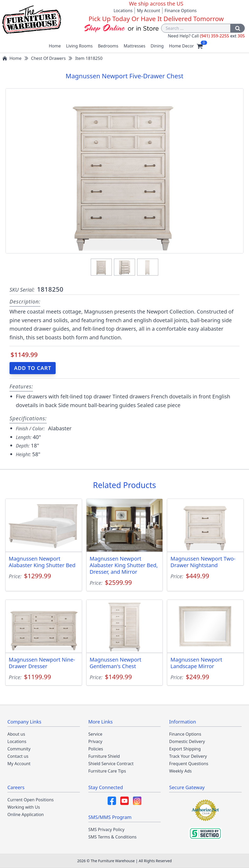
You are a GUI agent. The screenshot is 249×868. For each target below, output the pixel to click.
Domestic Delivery (187, 741)
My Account (149, 11)
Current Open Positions (30, 800)
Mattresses (135, 46)
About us (16, 734)
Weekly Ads (180, 771)
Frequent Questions (189, 764)
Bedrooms (108, 46)
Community (19, 749)
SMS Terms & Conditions (112, 837)
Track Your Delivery (188, 756)
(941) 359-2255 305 (222, 36)
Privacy (95, 741)
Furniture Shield (104, 756)
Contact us (18, 756)
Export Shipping (185, 749)
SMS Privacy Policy (106, 830)
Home (55, 46)
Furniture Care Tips (107, 771)
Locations (123, 11)
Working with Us (24, 807)
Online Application (26, 814)
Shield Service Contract (111, 764)
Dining (157, 46)
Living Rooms (80, 46)
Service (95, 734)
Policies (96, 749)
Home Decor (181, 46)
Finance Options (181, 11)
